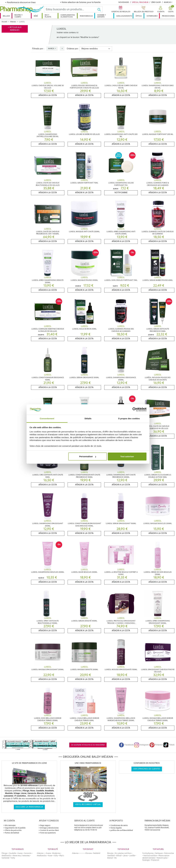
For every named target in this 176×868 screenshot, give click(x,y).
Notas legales (116, 828)
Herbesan (159, 853)
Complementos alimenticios (68, 16)
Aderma (40, 853)
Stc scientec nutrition (123, 853)
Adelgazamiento (124, 16)
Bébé (36, 16)
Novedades (124, 2)
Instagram (141, 745)
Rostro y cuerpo (19, 16)
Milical (119, 856)
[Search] (71, 9)
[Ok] (100, 9)
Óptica (139, 16)
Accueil (4, 22)
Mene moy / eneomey (21, 856)
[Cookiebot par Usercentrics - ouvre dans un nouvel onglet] (135, 410)
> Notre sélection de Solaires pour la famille (80, 2)
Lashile (132, 856)
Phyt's (62, 856)
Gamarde (5, 858)
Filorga (5, 853)
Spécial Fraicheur (140, 2)
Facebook (126, 745)
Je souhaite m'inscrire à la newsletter (88, 745)
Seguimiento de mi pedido (15, 828)
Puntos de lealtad (12, 833)
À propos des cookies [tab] (129, 419)
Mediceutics (6, 856)
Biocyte (110, 853)
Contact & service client (49, 830)
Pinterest (156, 745)
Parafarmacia (86, 16)
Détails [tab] (88, 419)
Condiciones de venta (119, 825)
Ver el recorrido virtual (88, 804)
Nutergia (146, 860)
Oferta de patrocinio (13, 830)
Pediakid (97, 853)
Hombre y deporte (102, 16)
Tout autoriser (127, 456)
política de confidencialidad (122, 830)
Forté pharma (148, 853)
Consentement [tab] (47, 419)
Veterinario (152, 16)
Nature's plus (162, 858)
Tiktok (169, 745)
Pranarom (155, 860)
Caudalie (12, 853)
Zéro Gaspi (156, 2)
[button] (160, 9)
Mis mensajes (10, 825)
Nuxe (50, 856)
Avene (20, 853)
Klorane (89, 853)
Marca (51, 49)
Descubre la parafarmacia (29, 807)
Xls (115, 858)
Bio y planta (48, 16)
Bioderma (56, 853)
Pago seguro (45, 825)
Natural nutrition (150, 856)
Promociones (168, 16)
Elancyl (110, 858)
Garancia (28, 853)
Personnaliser (88, 456)
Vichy (13, 858)
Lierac (125, 856)
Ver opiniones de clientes (147, 769)
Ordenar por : (73, 49)
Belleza (6, 16)
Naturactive (169, 853)
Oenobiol (111, 856)
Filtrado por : (38, 49)
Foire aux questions (48, 833)
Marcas (167, 2)
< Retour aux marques (15, 29)
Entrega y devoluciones (49, 828)
